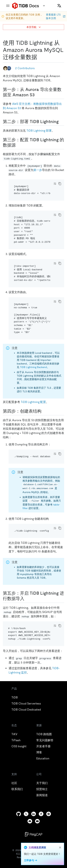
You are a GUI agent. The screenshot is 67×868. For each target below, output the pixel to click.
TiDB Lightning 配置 (33, 402)
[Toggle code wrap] (55, 184)
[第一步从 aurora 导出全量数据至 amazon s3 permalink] (38, 95)
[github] (19, 814)
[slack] (49, 814)
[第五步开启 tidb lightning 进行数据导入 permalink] (27, 599)
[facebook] (41, 814)
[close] (60, 847)
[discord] (30, 821)
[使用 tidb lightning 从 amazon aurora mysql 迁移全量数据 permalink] (40, 57)
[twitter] (26, 814)
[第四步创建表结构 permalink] (44, 411)
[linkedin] (34, 814)
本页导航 (34, 27)
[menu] (8, 6)
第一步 (38, 170)
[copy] (60, 184)
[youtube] (37, 821)
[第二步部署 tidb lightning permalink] (61, 122)
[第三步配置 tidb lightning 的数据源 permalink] (19, 145)
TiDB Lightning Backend (33, 367)
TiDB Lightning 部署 (39, 131)
